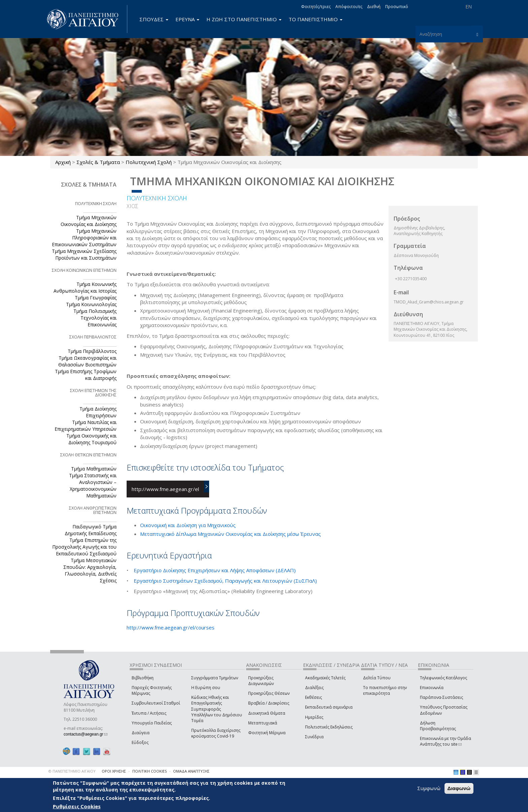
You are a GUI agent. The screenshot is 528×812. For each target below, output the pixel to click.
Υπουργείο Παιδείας (152, 723)
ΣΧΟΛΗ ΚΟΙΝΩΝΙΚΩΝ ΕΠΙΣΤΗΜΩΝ (84, 270)
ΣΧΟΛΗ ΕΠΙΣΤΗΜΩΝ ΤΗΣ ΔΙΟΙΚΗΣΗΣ (93, 393)
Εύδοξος (140, 742)
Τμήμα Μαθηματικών (94, 469)
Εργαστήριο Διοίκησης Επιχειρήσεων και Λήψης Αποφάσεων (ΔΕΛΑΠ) (215, 570)
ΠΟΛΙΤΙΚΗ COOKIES (150, 771)
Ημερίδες (314, 717)
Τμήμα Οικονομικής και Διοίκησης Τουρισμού (91, 439)
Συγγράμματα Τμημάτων (215, 678)
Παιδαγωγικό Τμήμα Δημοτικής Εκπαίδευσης (91, 530)
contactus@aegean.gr (86, 734)
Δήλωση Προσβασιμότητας (438, 726)
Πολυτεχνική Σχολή (149, 162)
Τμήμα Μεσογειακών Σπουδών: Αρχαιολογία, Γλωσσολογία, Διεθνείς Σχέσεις (90, 570)
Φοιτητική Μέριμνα (267, 733)
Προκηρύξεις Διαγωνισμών (261, 681)
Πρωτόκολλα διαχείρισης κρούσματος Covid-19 (216, 733)
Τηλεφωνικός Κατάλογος (443, 678)
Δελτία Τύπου (377, 678)
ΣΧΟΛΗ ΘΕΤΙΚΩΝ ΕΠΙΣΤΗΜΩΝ (88, 455)
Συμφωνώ (429, 788)
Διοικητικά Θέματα (267, 713)
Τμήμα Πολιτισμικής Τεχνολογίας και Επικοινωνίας (95, 318)
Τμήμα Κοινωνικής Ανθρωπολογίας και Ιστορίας (85, 287)
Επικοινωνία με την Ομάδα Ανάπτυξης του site (445, 741)
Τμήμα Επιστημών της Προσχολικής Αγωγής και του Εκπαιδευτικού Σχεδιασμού (84, 547)
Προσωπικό (397, 7)
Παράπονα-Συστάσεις (441, 697)
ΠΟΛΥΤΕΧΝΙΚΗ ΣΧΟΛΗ (157, 198)
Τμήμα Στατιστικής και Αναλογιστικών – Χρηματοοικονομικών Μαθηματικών (93, 485)
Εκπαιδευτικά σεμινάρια (329, 707)
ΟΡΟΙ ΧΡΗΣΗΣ (114, 771)
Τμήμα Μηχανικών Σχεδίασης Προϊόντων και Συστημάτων (84, 254)
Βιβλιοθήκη (143, 678)
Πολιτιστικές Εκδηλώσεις (329, 727)
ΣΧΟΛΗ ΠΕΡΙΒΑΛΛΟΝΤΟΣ (93, 337)
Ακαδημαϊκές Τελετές (325, 678)
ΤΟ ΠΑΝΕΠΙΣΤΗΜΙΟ (316, 19)
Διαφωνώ (459, 788)
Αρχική (63, 162)
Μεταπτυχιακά (263, 723)
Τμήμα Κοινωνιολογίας (91, 304)
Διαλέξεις (314, 688)
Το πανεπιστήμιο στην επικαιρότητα (385, 690)
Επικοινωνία (432, 688)
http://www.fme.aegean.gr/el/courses (171, 627)
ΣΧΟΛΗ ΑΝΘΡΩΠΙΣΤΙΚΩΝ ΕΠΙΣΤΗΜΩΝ (93, 510)
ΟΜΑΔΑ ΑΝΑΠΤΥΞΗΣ (191, 771)
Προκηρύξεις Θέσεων (269, 693)
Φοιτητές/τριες (316, 7)
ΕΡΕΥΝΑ (187, 19)
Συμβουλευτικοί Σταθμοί (156, 703)
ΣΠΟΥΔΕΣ (154, 19)
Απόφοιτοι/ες (349, 7)
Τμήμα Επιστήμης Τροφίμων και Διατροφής (86, 375)
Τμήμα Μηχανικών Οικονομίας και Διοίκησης (89, 221)
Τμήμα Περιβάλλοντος (92, 351)
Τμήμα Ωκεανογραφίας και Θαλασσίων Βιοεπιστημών (87, 361)
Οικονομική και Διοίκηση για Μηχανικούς (188, 525)
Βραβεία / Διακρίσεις (269, 703)
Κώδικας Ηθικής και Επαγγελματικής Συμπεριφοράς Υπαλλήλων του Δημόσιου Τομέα (217, 709)
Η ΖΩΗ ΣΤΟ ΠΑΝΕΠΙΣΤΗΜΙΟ (244, 19)
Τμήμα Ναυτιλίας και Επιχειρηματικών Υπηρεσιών (86, 426)
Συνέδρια (314, 737)
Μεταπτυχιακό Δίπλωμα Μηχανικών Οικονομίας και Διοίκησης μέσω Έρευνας (230, 534)
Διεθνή (374, 7)
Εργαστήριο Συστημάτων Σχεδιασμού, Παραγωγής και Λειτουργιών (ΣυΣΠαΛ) (225, 581)
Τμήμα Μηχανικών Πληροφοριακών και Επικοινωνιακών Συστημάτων (84, 238)
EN (469, 7)
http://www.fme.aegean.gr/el (165, 489)
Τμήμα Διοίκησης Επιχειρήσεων (98, 412)
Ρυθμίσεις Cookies (77, 806)
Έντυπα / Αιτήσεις (149, 713)
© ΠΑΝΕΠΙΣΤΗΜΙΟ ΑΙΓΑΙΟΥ (72, 771)
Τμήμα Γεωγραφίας (96, 298)
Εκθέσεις (313, 697)
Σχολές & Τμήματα (98, 162)
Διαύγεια (141, 733)
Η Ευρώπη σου (206, 688)
